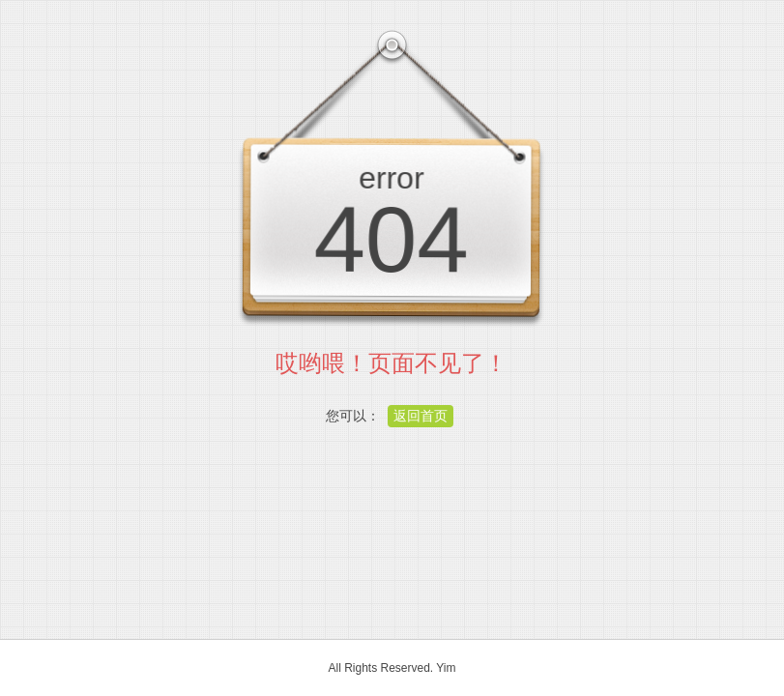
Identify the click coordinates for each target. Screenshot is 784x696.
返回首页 (421, 416)
